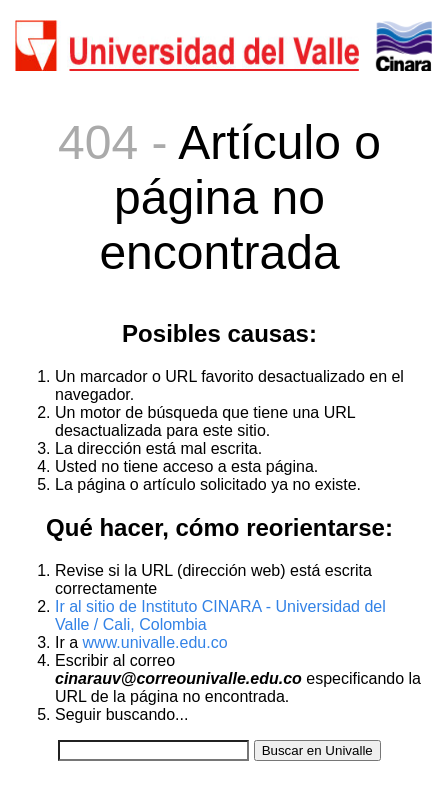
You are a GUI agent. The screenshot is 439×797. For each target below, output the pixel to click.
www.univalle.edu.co (155, 642)
